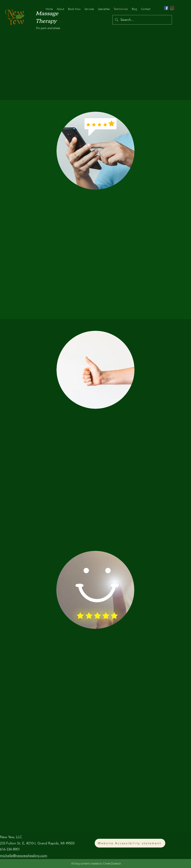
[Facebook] (166, 8)
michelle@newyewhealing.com (24, 856)
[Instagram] (172, 8)
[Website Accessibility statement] (130, 843)
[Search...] (142, 20)
